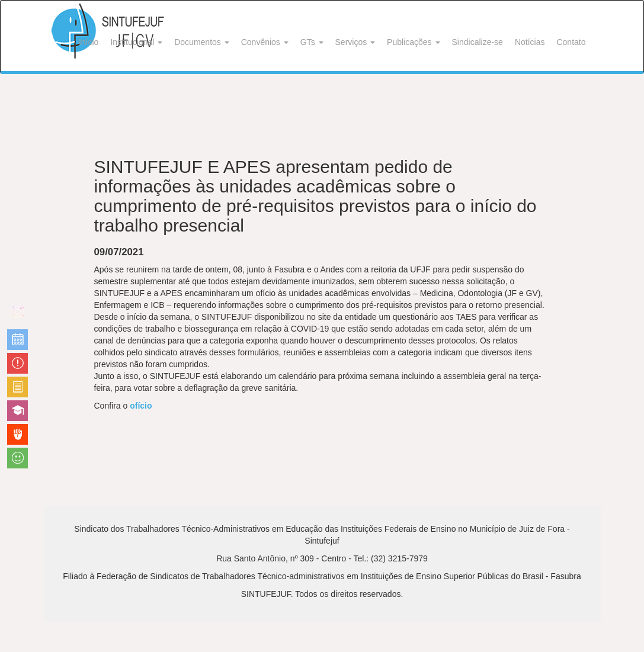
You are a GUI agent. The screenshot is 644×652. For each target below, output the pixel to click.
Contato (571, 42)
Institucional (136, 42)
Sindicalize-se (478, 42)
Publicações (413, 42)
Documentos (201, 42)
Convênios (265, 42)
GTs (312, 42)
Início (89, 42)
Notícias (530, 42)
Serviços (355, 42)
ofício (141, 406)
